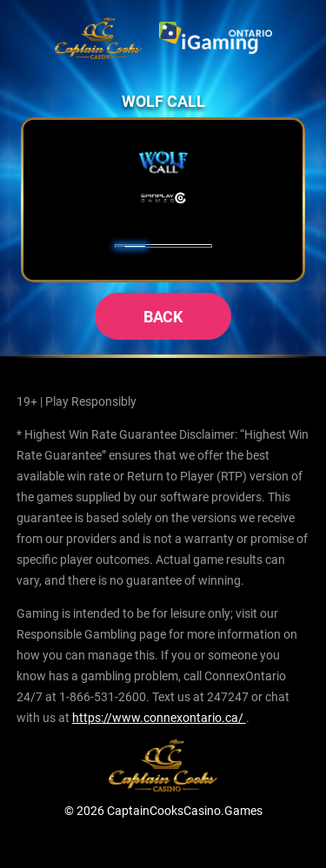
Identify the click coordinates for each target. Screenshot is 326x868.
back (163, 316)
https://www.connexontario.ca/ (159, 717)
